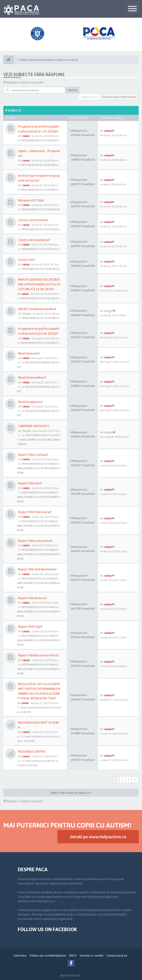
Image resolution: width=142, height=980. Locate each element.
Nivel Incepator (29, 402)
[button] (135, 780)
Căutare (72, 90)
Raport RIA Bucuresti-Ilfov (37, 655)
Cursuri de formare (32, 220)
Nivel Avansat (28, 353)
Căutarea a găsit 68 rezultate (119, 97)
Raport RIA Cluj (29, 626)
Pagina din (89, 97)
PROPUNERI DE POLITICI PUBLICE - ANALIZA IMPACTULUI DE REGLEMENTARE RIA (39, 440)
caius (26, 136)
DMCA (73, 955)
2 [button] (122, 780)
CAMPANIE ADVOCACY (34, 426)
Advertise (20, 955)
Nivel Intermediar (31, 377)
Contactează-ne (117, 955)
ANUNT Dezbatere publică (37, 309)
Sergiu (27, 313)
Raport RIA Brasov (31, 598)
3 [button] (128, 780)
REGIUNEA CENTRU (32, 751)
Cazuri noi (25, 260)
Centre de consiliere (33, 240)
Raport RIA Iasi (29, 483)
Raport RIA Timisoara (34, 512)
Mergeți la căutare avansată (25, 82)
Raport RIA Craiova (32, 455)
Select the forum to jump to (71, 793)
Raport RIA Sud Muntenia (36, 569)
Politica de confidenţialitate (48, 955)
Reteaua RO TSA (30, 200)
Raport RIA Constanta (34, 541)
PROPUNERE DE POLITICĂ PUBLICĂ (40, 140)
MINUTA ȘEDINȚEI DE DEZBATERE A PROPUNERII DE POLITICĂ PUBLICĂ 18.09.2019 (39, 284)
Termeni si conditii (91, 955)
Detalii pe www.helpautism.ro (98, 837)
